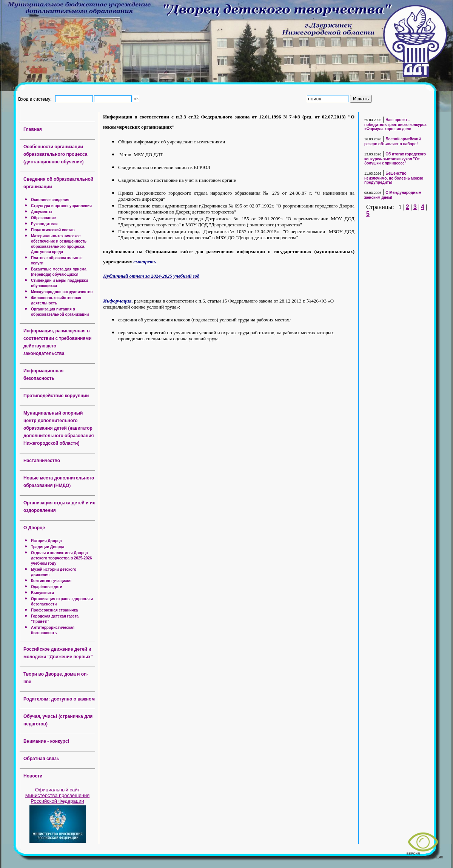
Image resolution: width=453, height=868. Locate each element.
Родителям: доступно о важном (59, 699)
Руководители (44, 224)
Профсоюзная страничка (54, 610)
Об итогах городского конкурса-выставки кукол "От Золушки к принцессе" (395, 159)
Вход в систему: (36, 99)
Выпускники (42, 593)
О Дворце (34, 528)
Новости (33, 776)
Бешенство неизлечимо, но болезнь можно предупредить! (394, 178)
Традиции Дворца (48, 547)
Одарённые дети (47, 587)
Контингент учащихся (51, 581)
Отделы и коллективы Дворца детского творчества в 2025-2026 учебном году (62, 558)
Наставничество (42, 461)
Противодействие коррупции (56, 396)
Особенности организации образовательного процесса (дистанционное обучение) (55, 154)
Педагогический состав (53, 230)
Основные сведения (50, 200)
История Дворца (46, 541)
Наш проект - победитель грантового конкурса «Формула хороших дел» (395, 124)
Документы (42, 212)
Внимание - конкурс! (46, 741)
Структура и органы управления (61, 206)
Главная (33, 129)
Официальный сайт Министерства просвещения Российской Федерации (58, 795)
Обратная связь (41, 759)
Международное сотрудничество (62, 292)
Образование (43, 218)
